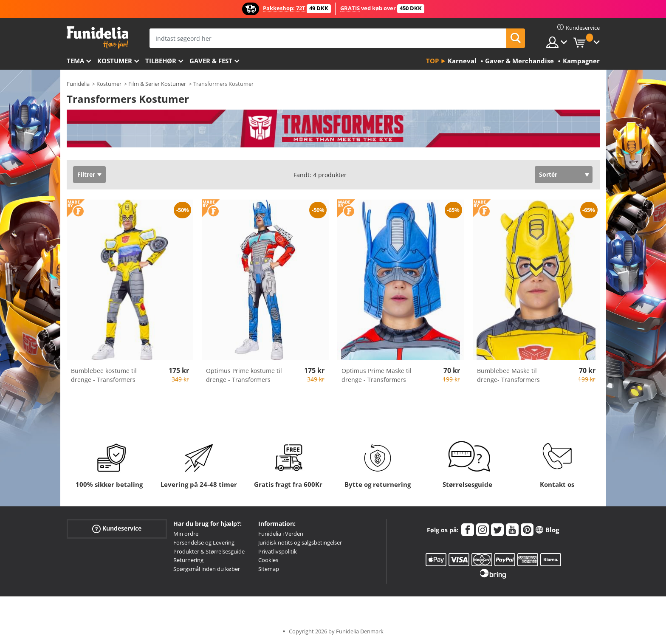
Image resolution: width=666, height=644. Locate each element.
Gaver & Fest (211, 61)
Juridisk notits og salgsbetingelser (300, 542)
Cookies (268, 560)
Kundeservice (117, 529)
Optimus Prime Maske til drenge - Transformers (377, 375)
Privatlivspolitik (278, 551)
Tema (75, 61)
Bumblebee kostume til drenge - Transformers (104, 375)
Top (432, 61)
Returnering (188, 560)
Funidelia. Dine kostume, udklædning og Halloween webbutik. (97, 38)
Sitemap (269, 569)
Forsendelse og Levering (204, 542)
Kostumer (115, 61)
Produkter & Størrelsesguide (209, 551)
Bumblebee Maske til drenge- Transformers (508, 375)
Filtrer (86, 174)
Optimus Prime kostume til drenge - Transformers (244, 375)
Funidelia (78, 84)
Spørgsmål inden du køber (207, 569)
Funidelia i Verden (281, 534)
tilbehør (161, 61)
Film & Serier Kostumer (157, 84)
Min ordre (186, 534)
